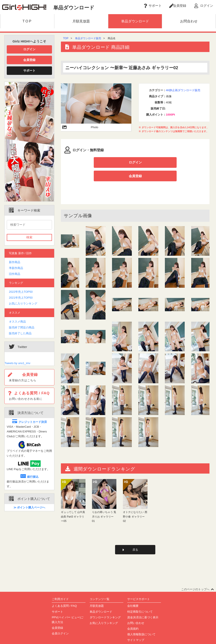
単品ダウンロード (101, 599)
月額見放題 (97, 593)
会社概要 (133, 593)
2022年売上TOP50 (21, 292)
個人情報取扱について (141, 622)
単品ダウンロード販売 (88, 38)
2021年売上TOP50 (21, 298)
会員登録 (29, 60)
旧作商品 (15, 274)
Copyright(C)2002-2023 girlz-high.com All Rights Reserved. (108, 639)
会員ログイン (60, 621)
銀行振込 (29, 477)
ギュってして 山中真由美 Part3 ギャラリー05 (73, 504)
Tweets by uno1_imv (18, 363)
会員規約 (133, 616)
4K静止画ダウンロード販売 (183, 90)
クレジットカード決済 (29, 422)
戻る (135, 537)
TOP (66, 38)
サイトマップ (136, 627)
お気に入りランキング (23, 304)
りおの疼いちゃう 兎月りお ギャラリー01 (104, 504)
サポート (29, 71)
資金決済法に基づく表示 (143, 605)
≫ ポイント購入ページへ (29, 507)
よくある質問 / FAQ (64, 593)
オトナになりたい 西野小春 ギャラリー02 (135, 504)
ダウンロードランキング (105, 605)
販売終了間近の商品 (22, 327)
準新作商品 (16, 268)
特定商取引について (140, 599)
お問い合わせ (136, 610)
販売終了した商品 (20, 333)
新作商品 (15, 262)
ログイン (29, 49)
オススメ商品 (17, 322)
